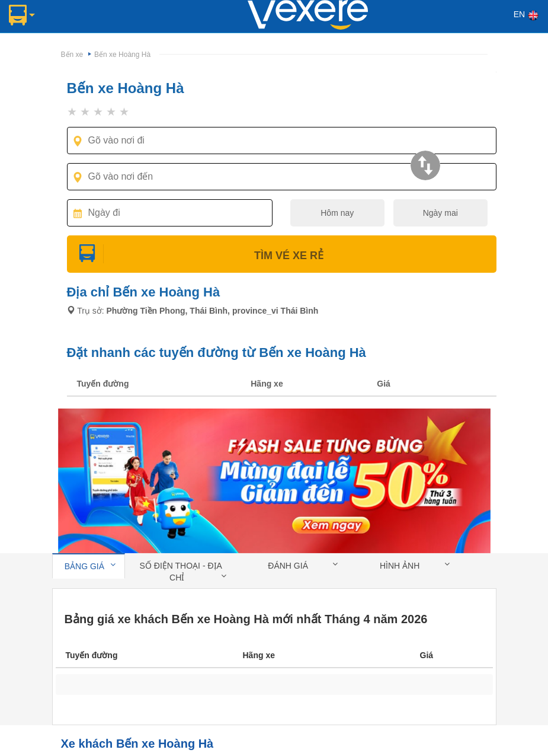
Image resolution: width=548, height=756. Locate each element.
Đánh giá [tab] (302, 565)
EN (526, 15)
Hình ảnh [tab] (415, 565)
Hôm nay (337, 213)
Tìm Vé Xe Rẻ (281, 256)
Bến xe (72, 55)
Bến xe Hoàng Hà (122, 55)
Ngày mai (440, 213)
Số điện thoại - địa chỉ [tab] (183, 572)
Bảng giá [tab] (90, 566)
